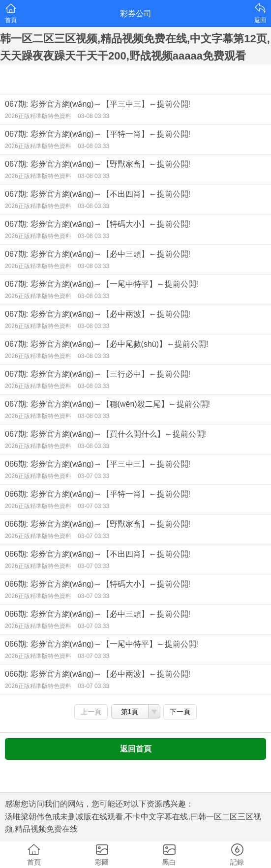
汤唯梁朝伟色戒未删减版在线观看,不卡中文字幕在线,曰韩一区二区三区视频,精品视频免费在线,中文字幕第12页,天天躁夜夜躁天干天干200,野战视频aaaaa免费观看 (135, 39)
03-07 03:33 (93, 476)
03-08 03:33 (93, 116)
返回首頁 (136, 749)
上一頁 (91, 712)
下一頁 (180, 712)
